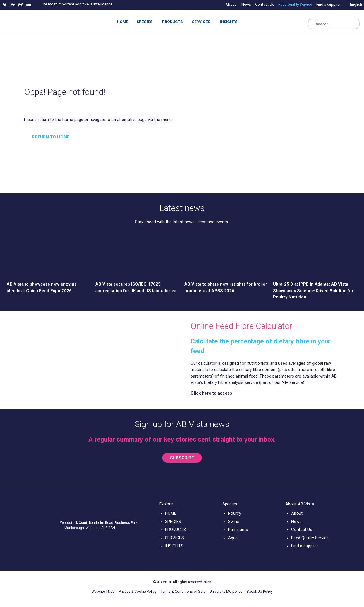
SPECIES (173, 522)
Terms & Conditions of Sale (183, 591)
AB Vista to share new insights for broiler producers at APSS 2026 (226, 287)
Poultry (235, 513)
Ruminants (238, 530)
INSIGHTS (174, 546)
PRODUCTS (175, 530)
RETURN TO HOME (51, 137)
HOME (171, 513)
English (356, 4)
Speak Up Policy (260, 591)
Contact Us (302, 530)
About (297, 513)
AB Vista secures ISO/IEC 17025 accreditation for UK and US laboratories (136, 287)
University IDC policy (226, 591)
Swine (234, 522)
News (296, 522)
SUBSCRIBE (182, 458)
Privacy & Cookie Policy (138, 591)
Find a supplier (305, 546)
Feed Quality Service (310, 538)
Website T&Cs (103, 591)
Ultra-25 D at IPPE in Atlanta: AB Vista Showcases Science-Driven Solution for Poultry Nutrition (313, 291)
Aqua (233, 538)
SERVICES (174, 538)
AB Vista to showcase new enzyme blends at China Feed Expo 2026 (42, 287)
